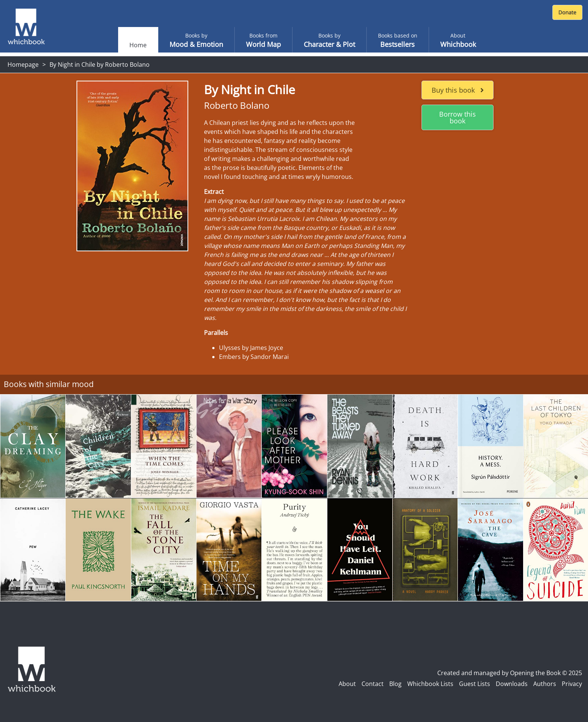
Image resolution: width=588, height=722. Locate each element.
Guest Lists (475, 684)
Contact (373, 684)
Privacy (572, 684)
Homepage (23, 65)
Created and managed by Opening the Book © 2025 (510, 673)
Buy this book (458, 90)
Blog (395, 684)
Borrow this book (457, 117)
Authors (545, 684)
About (347, 684)
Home (138, 45)
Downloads (512, 684)
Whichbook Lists (430, 684)
